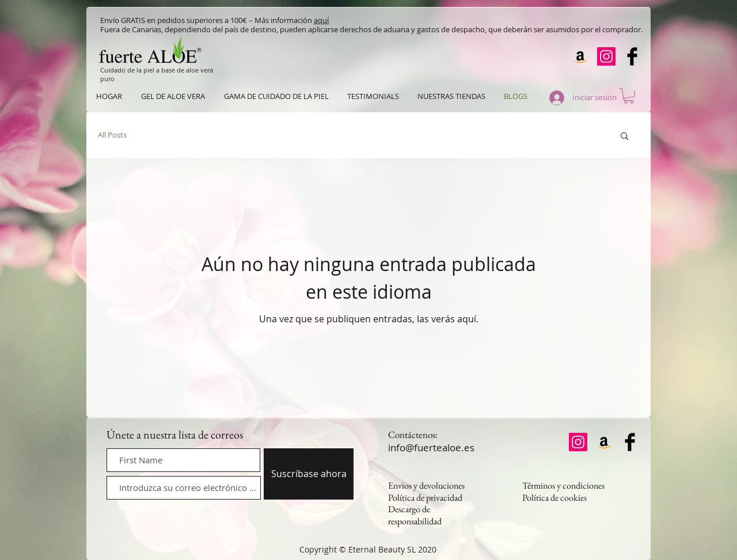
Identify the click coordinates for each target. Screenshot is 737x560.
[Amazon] (580, 56)
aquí (321, 20)
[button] (629, 96)
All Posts (112, 135)
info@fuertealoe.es (431, 447)
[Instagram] (606, 56)
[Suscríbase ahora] (309, 474)
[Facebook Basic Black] (632, 56)
